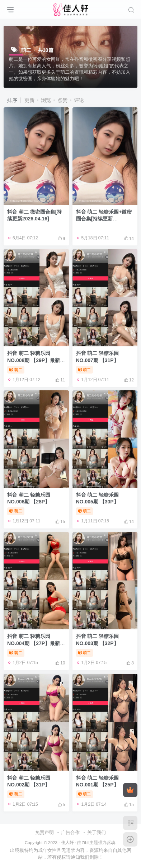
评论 (79, 100)
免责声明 (44, 832)
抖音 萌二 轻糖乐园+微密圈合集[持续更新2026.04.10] (104, 219)
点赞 (62, 100)
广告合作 (70, 832)
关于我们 (97, 832)
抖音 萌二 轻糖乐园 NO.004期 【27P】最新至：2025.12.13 (34, 643)
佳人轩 (67, 842)
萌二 (16, 370)
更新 (29, 100)
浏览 (46, 100)
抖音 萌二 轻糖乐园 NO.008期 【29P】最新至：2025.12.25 (34, 360)
